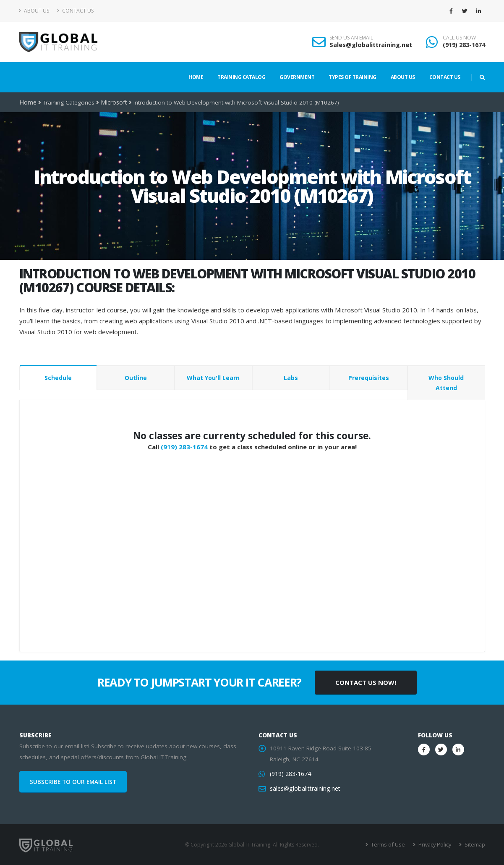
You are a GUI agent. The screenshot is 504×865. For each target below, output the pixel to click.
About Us (34, 11)
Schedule (58, 378)
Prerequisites (369, 378)
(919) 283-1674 (464, 45)
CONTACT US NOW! (366, 682)
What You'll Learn (213, 378)
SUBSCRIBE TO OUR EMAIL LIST (73, 782)
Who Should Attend (446, 383)
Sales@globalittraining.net (371, 45)
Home (196, 77)
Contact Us (75, 11)
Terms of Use (390, 845)
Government (297, 77)
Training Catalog (241, 77)
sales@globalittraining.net (304, 789)
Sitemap (475, 845)
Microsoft (112, 102)
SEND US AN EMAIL (351, 38)
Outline (136, 378)
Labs (291, 378)
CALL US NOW (459, 38)
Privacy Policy (436, 845)
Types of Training (353, 77)
